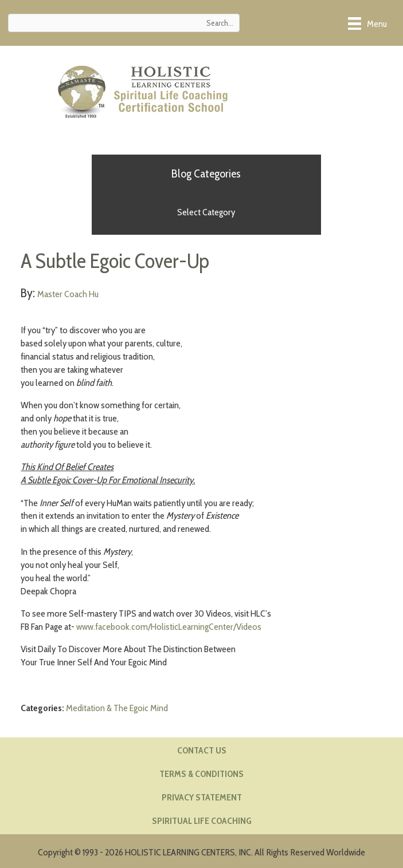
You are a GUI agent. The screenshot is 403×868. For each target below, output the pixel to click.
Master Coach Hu (68, 294)
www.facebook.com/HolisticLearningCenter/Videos (169, 626)
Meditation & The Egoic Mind (117, 708)
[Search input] (124, 23)
